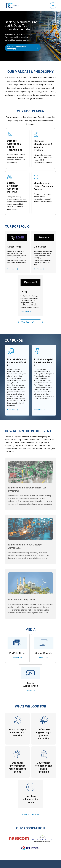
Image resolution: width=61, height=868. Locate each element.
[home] (12, 6)
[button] (53, 6)
